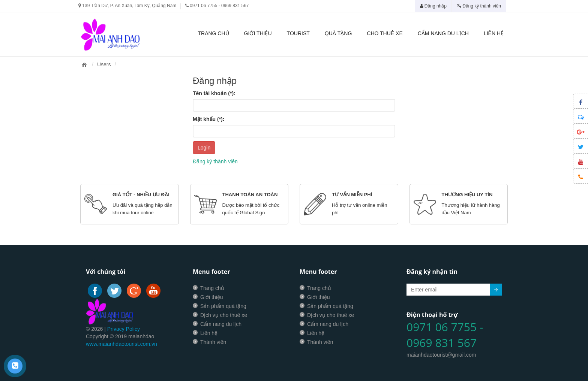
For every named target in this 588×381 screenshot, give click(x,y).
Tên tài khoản (214, 93)
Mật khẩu (208, 119)
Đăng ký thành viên (479, 6)
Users (104, 64)
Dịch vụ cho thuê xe (224, 315)
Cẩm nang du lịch (443, 33)
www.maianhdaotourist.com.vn (121, 344)
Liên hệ (494, 33)
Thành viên (213, 342)
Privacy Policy (124, 329)
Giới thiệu (258, 33)
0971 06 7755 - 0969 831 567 (445, 335)
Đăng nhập (433, 6)
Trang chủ (213, 33)
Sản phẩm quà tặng (223, 306)
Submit (496, 290)
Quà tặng (338, 33)
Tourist (298, 33)
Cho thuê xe (385, 33)
